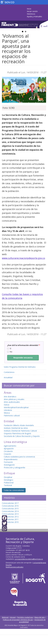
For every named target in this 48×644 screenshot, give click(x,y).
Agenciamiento (10, 446)
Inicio (29, 9)
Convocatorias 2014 (10, 511)
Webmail (5, 617)
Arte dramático (10, 397)
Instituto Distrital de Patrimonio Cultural (20, 431)
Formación (8, 462)
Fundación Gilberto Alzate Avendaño (19, 425)
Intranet (13, 617)
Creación (7, 454)
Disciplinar (8, 477)
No (10, 352)
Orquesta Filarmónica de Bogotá (17, 433)
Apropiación (9, 449)
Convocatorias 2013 (10, 514)
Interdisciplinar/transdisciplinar (16, 407)
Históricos (31, 14)
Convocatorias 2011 (10, 519)
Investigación (9, 465)
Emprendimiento (11, 459)
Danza (7, 405)
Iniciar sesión (32, 11)
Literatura (8, 410)
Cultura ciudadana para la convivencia (19, 457)
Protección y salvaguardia (14, 467)
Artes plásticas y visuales (14, 399)
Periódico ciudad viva (25, 617)
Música (7, 413)
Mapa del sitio (40, 617)
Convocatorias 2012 (10, 517)
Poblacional (9, 483)
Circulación (8, 451)
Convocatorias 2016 (10, 506)
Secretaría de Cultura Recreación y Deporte (22, 436)
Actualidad (8, 377)
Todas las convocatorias (14, 490)
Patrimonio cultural (12, 416)
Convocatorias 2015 (10, 509)
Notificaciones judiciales (15, 567)
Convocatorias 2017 (10, 503)
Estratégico (9, 480)
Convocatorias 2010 (10, 522)
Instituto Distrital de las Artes (16, 428)
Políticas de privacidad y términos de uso (18, 620)
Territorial (8, 485)
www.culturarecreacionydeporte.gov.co (23, 258)
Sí (9, 348)
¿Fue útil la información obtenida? (24, 345)
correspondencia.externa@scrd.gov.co (29, 559)
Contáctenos (9, 372)
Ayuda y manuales (34, 16)
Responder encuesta (23, 358)
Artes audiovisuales (12, 402)
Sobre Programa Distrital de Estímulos (20, 367)
